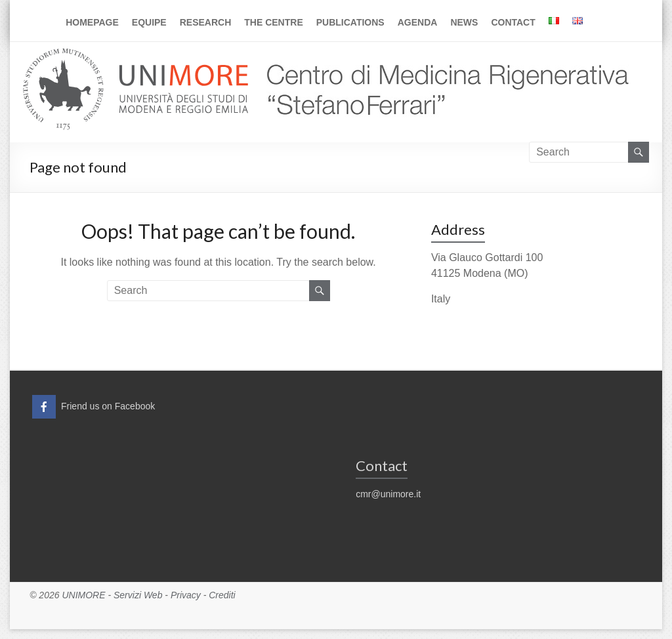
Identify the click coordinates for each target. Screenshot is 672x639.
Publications (350, 22)
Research (206, 22)
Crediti (222, 595)
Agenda (418, 22)
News (464, 22)
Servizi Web (138, 595)
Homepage (92, 22)
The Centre (273, 22)
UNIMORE (83, 595)
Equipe (149, 22)
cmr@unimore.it (388, 494)
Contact (513, 22)
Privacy (186, 595)
